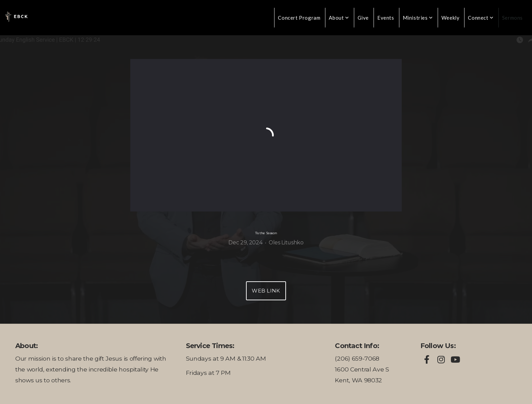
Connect (481, 18)
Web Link (266, 291)
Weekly (451, 18)
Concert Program (299, 18)
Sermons (512, 18)
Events (386, 18)
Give (363, 18)
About (339, 18)
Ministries (418, 18)
